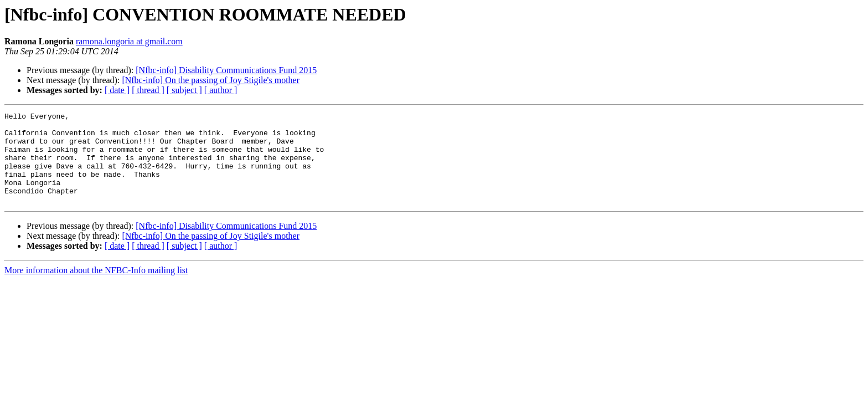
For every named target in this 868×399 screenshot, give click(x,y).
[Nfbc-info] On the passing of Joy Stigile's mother (211, 80)
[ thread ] (148, 90)
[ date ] (117, 90)
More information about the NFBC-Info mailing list (96, 288)
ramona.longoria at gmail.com (129, 41)
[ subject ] (184, 90)
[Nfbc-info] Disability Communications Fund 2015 (226, 70)
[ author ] (221, 90)
